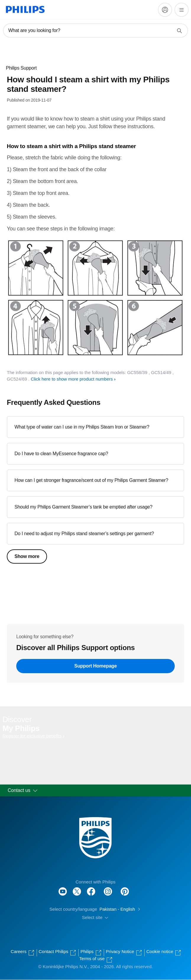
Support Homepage (96, 666)
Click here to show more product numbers (72, 379)
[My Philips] (165, 10)
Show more (27, 556)
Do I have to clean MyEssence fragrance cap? (61, 454)
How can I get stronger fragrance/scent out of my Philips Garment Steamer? (91, 480)
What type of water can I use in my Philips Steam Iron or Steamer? (82, 427)
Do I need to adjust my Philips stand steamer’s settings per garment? (84, 534)
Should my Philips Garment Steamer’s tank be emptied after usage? (83, 507)
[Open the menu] (182, 10)
